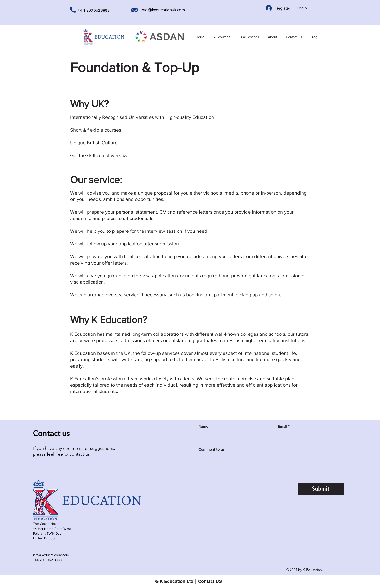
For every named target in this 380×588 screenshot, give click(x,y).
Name (203, 427)
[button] (273, 37)
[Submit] (321, 489)
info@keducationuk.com (163, 10)
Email (282, 427)
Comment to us (211, 450)
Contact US (210, 581)
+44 (81, 10)
